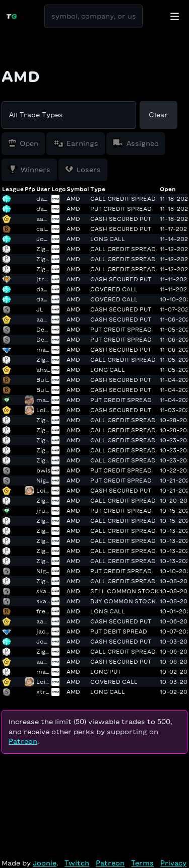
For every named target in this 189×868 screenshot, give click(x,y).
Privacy (173, 863)
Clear (158, 115)
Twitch (77, 863)
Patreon (23, 741)
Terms (142, 863)
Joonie (45, 863)
